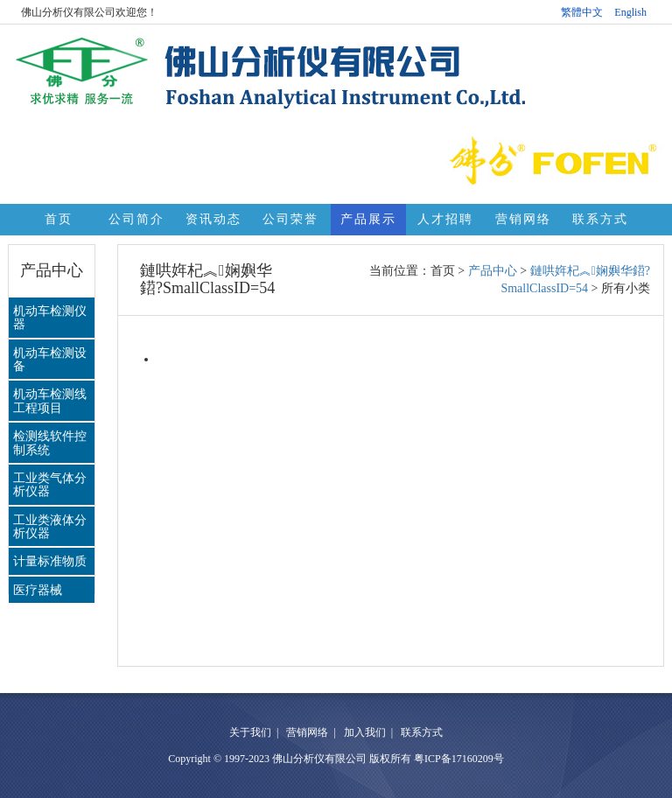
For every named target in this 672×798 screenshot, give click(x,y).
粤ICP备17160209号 (459, 759)
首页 (59, 219)
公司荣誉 (290, 219)
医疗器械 (38, 590)
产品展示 (368, 219)
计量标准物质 (50, 561)
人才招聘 (445, 219)
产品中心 (493, 271)
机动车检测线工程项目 (50, 401)
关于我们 (250, 732)
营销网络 (523, 219)
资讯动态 (213, 219)
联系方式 (600, 219)
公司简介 (136, 219)
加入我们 (365, 732)
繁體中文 (582, 12)
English (630, 12)
